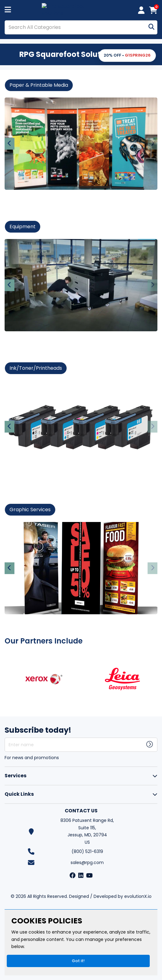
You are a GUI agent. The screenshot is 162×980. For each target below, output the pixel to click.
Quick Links (19, 794)
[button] (127, 56)
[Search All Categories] (81, 27)
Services (15, 776)
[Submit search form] (151, 27)
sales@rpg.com (87, 862)
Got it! (78, 961)
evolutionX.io (138, 896)
